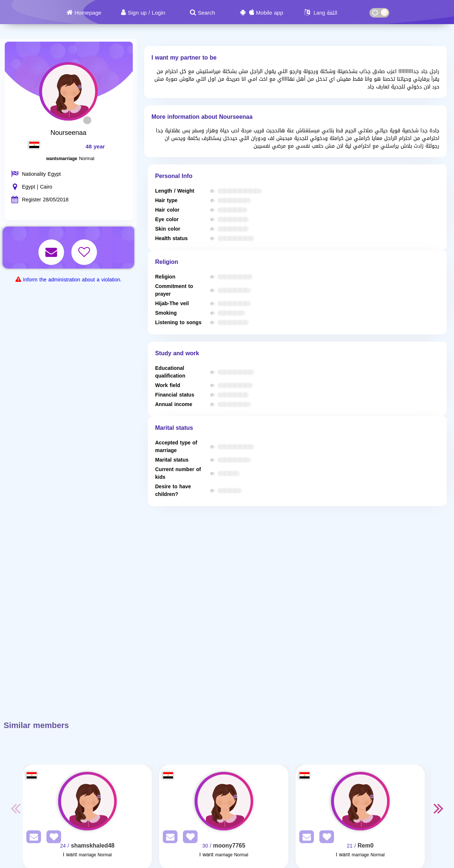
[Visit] (87, 801)
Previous (15, 808)
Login (159, 13)
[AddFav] (52, 838)
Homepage (88, 13)
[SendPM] (32, 838)
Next (439, 808)
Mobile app (270, 13)
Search (207, 13)
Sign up (137, 13)
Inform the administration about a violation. (72, 280)
